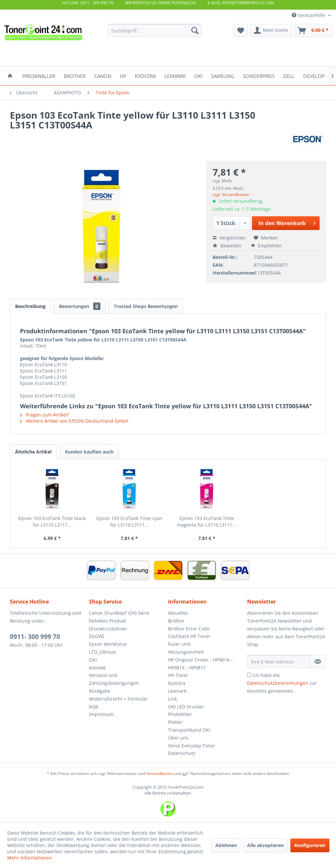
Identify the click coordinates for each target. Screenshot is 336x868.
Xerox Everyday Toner (192, 746)
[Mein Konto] (271, 30)
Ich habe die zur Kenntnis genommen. (282, 683)
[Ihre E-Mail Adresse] (279, 662)
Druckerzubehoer (108, 629)
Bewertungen (80, 306)
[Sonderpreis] (259, 76)
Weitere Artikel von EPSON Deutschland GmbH (74, 421)
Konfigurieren (310, 845)
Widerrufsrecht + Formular (118, 699)
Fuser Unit (179, 644)
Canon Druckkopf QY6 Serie (119, 613)
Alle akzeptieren (265, 845)
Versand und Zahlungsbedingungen (114, 679)
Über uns (178, 738)
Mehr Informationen (30, 858)
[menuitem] (155, 30)
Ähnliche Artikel (33, 452)
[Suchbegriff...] (155, 30)
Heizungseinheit (186, 652)
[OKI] (198, 76)
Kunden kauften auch (89, 452)
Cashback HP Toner (189, 636)
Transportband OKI (189, 730)
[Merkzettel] (241, 30)
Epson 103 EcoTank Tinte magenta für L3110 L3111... (207, 521)
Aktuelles (178, 613)
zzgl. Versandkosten (231, 194)
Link (172, 699)
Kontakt (97, 668)
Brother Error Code (189, 629)
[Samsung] (223, 76)
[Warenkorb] (313, 30)
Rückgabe (100, 691)
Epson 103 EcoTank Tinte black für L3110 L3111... (52, 521)
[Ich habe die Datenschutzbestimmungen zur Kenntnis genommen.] (249, 675)
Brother (176, 621)
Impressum (101, 714)
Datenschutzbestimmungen (278, 683)
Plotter (175, 722)
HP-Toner (178, 675)
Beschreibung (30, 306)
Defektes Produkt (108, 621)
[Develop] (314, 76)
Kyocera (177, 683)
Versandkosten (160, 773)
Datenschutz (182, 753)
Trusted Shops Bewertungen (146, 306)
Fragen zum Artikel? (45, 415)
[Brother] (75, 76)
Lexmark (177, 691)
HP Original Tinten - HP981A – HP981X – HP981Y (200, 664)
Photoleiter (180, 714)
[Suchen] (195, 30)
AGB (94, 707)
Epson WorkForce (108, 644)
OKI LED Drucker (186, 707)
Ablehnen (226, 845)
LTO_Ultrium (103, 652)
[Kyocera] (145, 76)
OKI (93, 660)
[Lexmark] (175, 76)
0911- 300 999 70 (35, 637)
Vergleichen (229, 238)
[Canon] (103, 76)
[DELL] (289, 76)
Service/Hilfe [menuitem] (309, 15)
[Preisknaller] (39, 76)
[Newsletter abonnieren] (318, 662)
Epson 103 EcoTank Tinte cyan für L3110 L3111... (129, 521)
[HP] (123, 76)
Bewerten (228, 246)
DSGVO (97, 636)
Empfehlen (266, 246)
